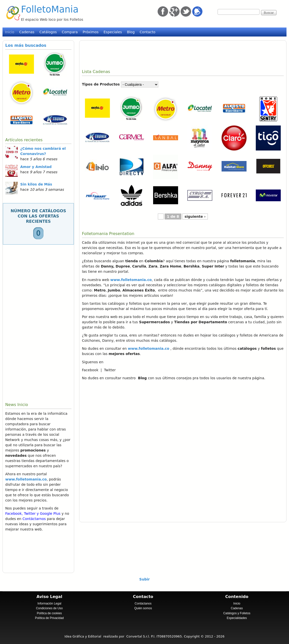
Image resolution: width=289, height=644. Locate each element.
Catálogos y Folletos (237, 613)
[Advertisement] (38, 323)
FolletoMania (50, 9)
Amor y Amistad (36, 167)
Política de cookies (49, 613)
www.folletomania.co (26, 479)
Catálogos (48, 32)
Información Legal (49, 603)
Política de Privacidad (49, 618)
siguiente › (195, 216)
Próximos (91, 32)
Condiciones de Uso (49, 608)
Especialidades (237, 618)
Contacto (147, 32)
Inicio (10, 32)
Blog (131, 32)
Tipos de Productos (101, 84)
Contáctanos (143, 603)
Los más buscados (26, 45)
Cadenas (27, 32)
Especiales (113, 32)
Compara (70, 32)
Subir (145, 579)
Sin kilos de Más (36, 184)
